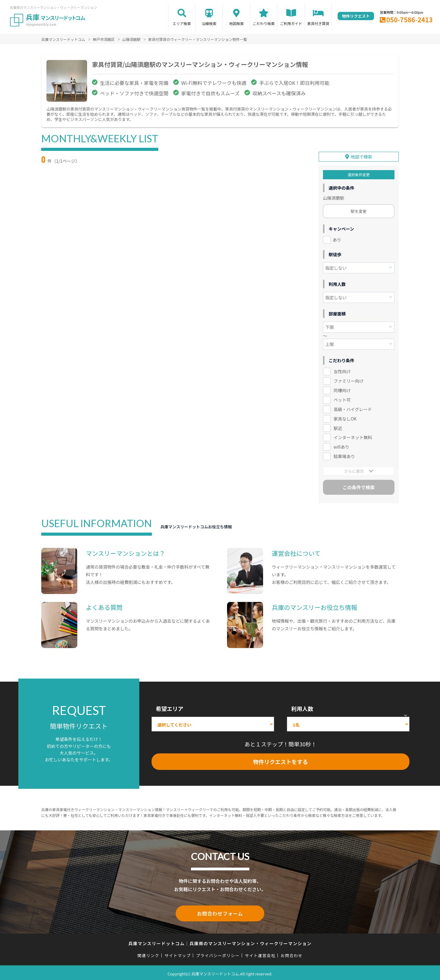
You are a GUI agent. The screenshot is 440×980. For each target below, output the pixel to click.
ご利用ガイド (291, 23)
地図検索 (237, 23)
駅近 (338, 427)
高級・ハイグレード (353, 408)
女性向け (342, 370)
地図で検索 (361, 156)
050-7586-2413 (409, 20)
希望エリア (170, 708)
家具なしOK (345, 417)
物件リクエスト (356, 16)
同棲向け (342, 389)
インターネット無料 (353, 436)
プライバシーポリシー (218, 953)
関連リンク (148, 953)
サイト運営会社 (260, 953)
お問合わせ (292, 953)
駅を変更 (359, 210)
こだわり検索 (264, 23)
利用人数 (302, 708)
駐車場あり (344, 455)
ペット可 (342, 399)
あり (337, 239)
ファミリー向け (349, 380)
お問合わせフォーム (220, 912)
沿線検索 (209, 23)
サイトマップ (178, 953)
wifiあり (341, 446)
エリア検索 (182, 23)
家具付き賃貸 (318, 23)
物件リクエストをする (280, 760)
